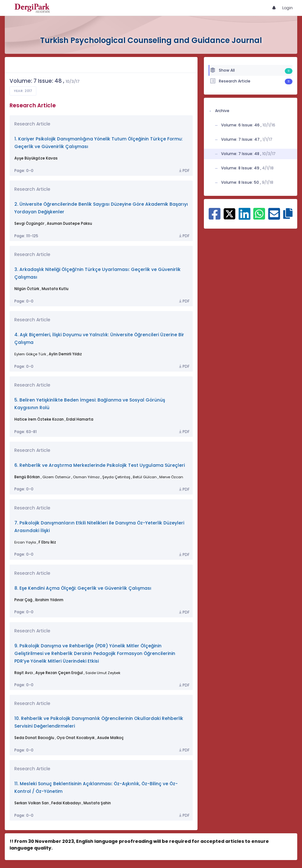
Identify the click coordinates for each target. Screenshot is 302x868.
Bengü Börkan (27, 477)
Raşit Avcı (24, 673)
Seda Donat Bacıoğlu (34, 738)
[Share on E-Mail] (274, 217)
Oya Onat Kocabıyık (76, 738)
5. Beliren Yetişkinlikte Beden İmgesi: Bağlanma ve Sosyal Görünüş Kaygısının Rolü (90, 404)
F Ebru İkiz (47, 542)
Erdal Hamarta (80, 419)
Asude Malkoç (110, 738)
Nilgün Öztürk (27, 289)
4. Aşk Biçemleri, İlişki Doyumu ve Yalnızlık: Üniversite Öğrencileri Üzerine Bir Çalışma (99, 339)
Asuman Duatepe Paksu (69, 224)
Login (288, 8)
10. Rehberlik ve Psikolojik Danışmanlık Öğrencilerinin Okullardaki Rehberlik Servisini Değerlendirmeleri (99, 722)
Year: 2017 (23, 91)
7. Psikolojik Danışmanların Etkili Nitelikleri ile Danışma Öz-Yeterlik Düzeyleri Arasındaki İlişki (99, 527)
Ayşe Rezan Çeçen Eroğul (59, 673)
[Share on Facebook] (215, 217)
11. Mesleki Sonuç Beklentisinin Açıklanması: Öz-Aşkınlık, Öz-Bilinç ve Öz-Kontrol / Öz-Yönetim (96, 788)
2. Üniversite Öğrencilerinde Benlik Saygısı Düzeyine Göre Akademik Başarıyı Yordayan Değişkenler (101, 208)
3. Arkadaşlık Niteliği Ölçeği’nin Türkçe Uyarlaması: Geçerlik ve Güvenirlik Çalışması (97, 273)
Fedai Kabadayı (66, 803)
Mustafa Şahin (97, 803)
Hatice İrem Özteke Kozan (39, 419)
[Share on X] (230, 213)
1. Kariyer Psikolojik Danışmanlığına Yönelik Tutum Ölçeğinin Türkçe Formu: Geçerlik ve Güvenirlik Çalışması (98, 143)
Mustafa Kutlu (55, 289)
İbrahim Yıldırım (49, 600)
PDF (184, 171)
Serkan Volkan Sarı (32, 803)
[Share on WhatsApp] (259, 217)
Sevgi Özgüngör (29, 224)
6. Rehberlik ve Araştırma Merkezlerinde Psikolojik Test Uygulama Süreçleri (100, 465)
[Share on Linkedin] (244, 217)
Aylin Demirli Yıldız (65, 354)
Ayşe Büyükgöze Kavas (36, 158)
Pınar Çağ (23, 600)
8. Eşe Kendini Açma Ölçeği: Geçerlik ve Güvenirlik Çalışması (83, 588)
